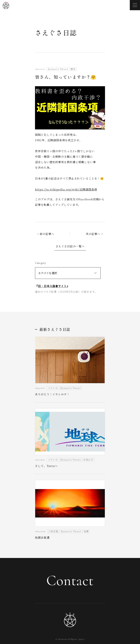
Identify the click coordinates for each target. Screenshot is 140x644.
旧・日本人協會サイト (52, 286)
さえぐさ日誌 (56, 32)
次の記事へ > (94, 234)
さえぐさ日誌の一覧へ (70, 246)
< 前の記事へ (46, 234)
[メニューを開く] (135, 5)
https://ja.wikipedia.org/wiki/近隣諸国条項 (66, 189)
